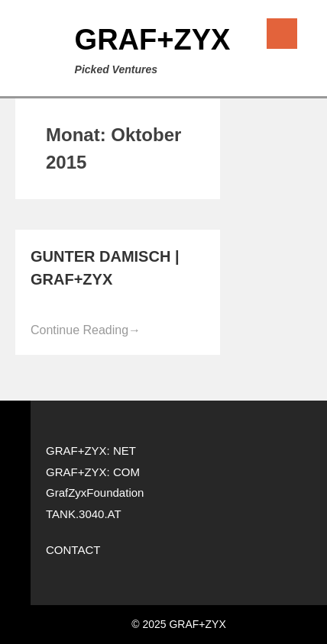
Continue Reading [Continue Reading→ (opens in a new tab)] (86, 330)
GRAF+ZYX (153, 40)
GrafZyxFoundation (95, 493)
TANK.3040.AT (84, 514)
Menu (282, 34)
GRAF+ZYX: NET (91, 451)
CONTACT (73, 550)
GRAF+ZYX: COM (93, 472)
